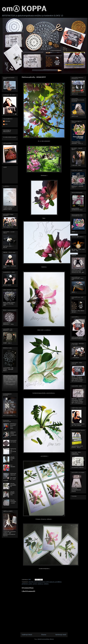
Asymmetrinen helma (13, 441)
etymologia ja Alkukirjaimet (7, 131)
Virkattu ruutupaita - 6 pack (13, 502)
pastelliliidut (58, 582)
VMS (6, 124)
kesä (35, 582)
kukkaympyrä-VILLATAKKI (13, 451)
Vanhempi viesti (61, 635)
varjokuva (40, 584)
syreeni (35, 584)
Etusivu (44, 635)
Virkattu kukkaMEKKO (13, 485)
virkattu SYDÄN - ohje (13, 459)
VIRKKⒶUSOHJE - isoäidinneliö (13, 434)
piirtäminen (25, 584)
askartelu (31, 582)
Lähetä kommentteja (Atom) (46, 639)
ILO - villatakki (13, 466)
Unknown (8, 121)
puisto (30, 584)
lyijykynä (52, 582)
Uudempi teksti (27, 635)
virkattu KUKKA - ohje (13, 493)
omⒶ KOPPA (24, 9)
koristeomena (41, 582)
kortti (47, 582)
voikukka (46, 584)
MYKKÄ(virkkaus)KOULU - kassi (13, 426)
